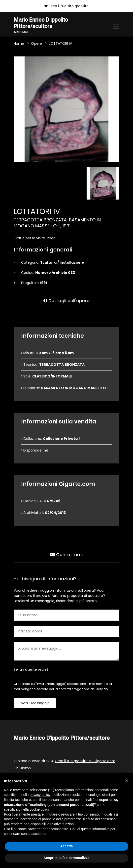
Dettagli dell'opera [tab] (66, 301)
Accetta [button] (67, 846)
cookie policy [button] (40, 809)
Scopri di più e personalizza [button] (66, 858)
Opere (36, 44)
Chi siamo (22, 768)
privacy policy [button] (40, 795)
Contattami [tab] (66, 555)
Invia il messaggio (35, 703)
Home (19, 44)
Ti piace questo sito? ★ (65, 761)
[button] (127, 781)
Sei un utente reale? (31, 670)
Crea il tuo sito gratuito (66, 6)
